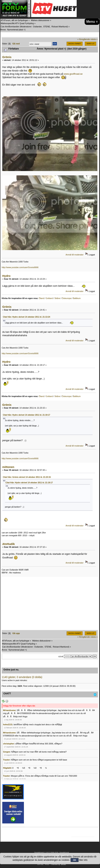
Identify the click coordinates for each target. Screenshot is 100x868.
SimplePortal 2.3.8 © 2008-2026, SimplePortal (52, 852)
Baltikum (77, 298)
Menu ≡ (92, 22)
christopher (9, 744)
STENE (47, 27)
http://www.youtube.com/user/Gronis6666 (20, 267)
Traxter (6, 760)
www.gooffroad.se (73, 74)
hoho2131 (8, 724)
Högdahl (7, 768)
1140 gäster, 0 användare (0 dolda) (22, 677)
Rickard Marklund (59, 27)
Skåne (57, 298)
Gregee (7, 752)
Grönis (7, 57)
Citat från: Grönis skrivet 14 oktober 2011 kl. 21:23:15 (27, 477)
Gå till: (61, 656)
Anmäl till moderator (75, 255)
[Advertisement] (50, 604)
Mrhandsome (9, 710)
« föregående (84, 39)
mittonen (8, 467)
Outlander (37, 27)
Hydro (6, 276)
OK (75, 860)
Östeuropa (67, 298)
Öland (41, 298)
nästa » (94, 39)
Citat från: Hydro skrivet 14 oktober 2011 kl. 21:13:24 (26, 317)
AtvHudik (9, 544)
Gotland (49, 298)
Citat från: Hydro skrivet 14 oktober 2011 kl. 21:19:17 (26, 415)
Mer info (83, 860)
